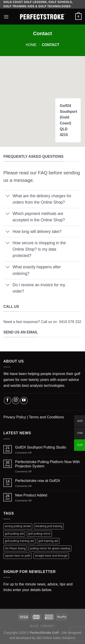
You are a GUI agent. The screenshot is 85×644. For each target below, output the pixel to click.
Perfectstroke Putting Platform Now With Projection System (47, 464)
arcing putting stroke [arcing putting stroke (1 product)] (18, 526)
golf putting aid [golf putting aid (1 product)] (14, 534)
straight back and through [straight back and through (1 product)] (51, 556)
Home (31, 45)
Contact (48, 626)
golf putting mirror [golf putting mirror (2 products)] (39, 534)
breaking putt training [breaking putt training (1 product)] (49, 526)
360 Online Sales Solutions (56, 638)
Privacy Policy (15, 417)
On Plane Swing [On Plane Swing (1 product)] (15, 548)
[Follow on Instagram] (16, 401)
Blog (34, 626)
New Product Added (31, 495)
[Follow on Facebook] (8, 401)
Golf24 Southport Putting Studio (41, 447)
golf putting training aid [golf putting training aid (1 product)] (19, 541)
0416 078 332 (70, 322)
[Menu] (6, 17)
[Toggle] (8, 196)
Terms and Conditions (46, 417)
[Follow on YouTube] (24, 401)
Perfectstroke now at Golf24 (38, 481)
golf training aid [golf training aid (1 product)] (48, 541)
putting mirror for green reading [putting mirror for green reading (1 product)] (50, 548)
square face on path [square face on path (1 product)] (18, 556)
